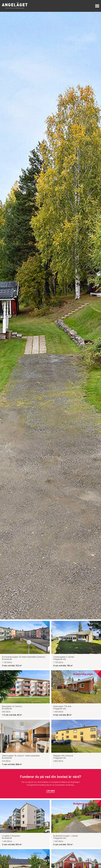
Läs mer (51, 791)
